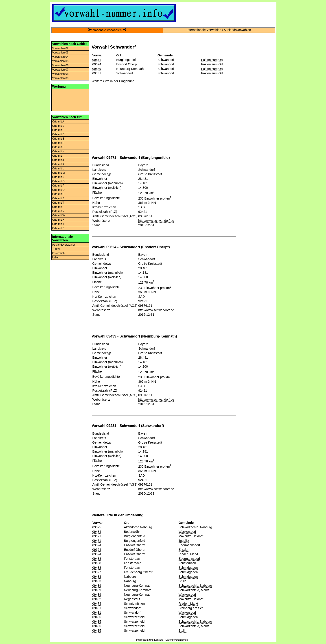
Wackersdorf (187, 532)
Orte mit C (58, 130)
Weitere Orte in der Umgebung (113, 81)
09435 (97, 617)
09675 (97, 527)
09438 (97, 559)
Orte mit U (58, 207)
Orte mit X (58, 220)
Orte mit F (58, 143)
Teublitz (184, 541)
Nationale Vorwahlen (107, 30)
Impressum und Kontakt (149, 640)
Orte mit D (58, 134)
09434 (97, 532)
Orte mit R (58, 194)
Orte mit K (58, 164)
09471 (97, 60)
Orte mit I (58, 156)
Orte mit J (58, 160)
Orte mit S (58, 198)
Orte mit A (58, 122)
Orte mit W (59, 215)
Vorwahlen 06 (60, 65)
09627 (97, 572)
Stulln (183, 581)
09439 (97, 69)
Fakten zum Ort (212, 60)
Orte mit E (58, 139)
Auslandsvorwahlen (64, 245)
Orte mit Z (58, 228)
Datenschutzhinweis (177, 640)
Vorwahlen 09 (60, 78)
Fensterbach (187, 563)
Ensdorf (184, 550)
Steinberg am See (191, 608)
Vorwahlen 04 (60, 57)
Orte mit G (58, 147)
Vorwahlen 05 (60, 61)
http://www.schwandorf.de (156, 221)
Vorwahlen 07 (60, 70)
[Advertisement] (70, 100)
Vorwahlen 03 (60, 53)
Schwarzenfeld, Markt (194, 590)
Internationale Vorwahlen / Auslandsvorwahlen (219, 30)
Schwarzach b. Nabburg (195, 527)
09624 (97, 64)
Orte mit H (58, 151)
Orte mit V (58, 211)
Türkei (56, 249)
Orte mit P (58, 186)
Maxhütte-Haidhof (191, 536)
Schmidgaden (188, 568)
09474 (97, 604)
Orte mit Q (58, 190)
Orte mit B (58, 126)
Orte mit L (58, 169)
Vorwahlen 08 (60, 74)
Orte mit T (58, 203)
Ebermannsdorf (189, 545)
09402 (97, 599)
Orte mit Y (58, 224)
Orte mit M (59, 173)
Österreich (58, 253)
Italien (56, 258)
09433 (97, 577)
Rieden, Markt (188, 554)
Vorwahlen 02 (60, 48)
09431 (97, 73)
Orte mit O (58, 181)
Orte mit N (58, 177)
